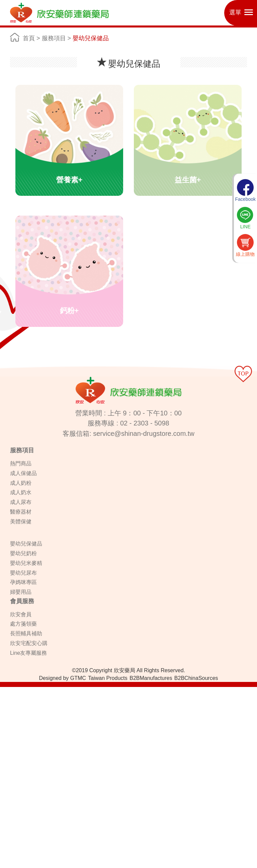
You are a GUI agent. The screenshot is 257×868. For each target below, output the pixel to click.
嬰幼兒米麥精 (26, 563)
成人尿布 (21, 502)
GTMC (78, 678)
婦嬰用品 (21, 592)
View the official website (54, 757)
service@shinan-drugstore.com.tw (144, 433)
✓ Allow (8, 704)
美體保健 (21, 522)
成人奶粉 (21, 483)
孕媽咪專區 (23, 582)
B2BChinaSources (196, 678)
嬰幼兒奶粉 (23, 553)
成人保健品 (23, 473)
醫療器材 (21, 512)
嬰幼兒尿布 (23, 573)
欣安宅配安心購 (29, 643)
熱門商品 (21, 464)
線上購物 (245, 245)
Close (6, 690)
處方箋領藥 (23, 624)
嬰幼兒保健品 (91, 38)
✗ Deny (8, 710)
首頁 (29, 38)
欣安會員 (21, 614)
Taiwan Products (108, 678)
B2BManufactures (151, 678)
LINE (245, 218)
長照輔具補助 (26, 633)
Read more (14, 757)
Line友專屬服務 (28, 653)
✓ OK (169, 865)
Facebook (245, 190)
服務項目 (54, 38)
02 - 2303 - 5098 (145, 423)
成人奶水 (21, 492)
